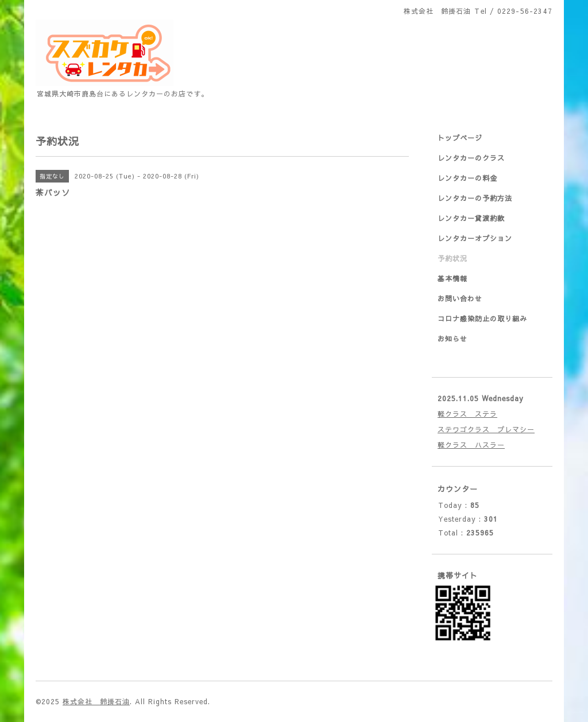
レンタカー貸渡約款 (471, 218)
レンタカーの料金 (467, 178)
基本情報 (452, 278)
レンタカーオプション (475, 238)
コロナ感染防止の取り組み (482, 319)
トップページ (460, 138)
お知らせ (452, 339)
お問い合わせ (460, 298)
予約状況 (452, 258)
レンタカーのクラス (471, 158)
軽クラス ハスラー (471, 445)
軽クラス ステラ (467, 414)
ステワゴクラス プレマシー (486, 429)
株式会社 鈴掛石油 (96, 701)
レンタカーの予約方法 (475, 198)
